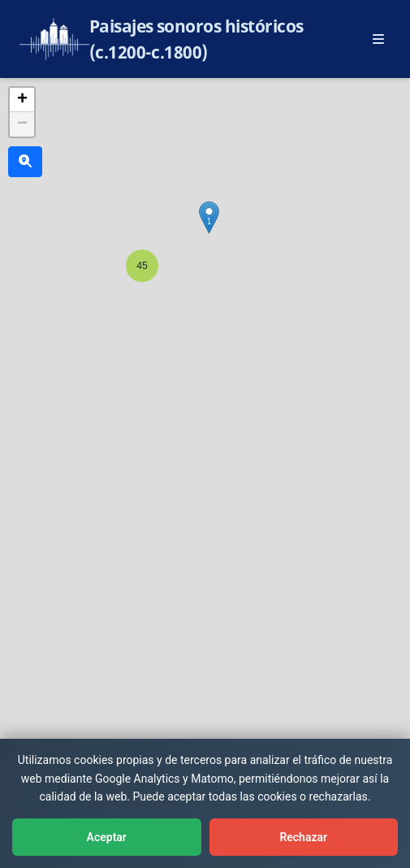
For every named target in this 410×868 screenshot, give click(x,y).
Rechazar (303, 837)
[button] (142, 266)
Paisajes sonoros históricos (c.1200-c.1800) (196, 39)
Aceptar (107, 837)
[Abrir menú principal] (378, 39)
